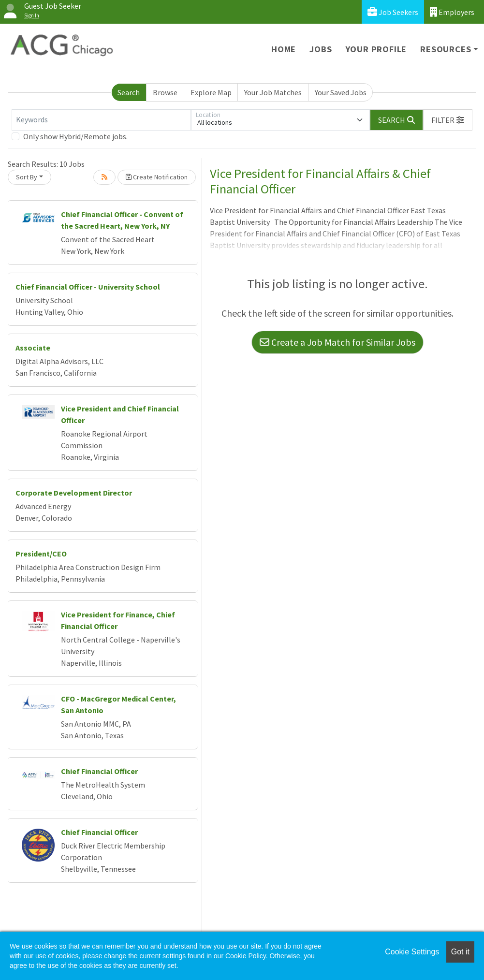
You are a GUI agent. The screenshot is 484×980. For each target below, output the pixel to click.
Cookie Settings (412, 952)
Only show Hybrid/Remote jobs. (75, 136)
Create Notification (157, 177)
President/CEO (41, 554)
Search (129, 92)
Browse (165, 92)
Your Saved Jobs (341, 92)
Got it (460, 952)
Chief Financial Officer (99, 771)
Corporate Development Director (74, 493)
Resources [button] (446, 49)
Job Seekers (393, 12)
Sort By (27, 177)
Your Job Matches (273, 92)
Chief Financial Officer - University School (88, 287)
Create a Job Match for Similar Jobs (337, 342)
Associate (33, 348)
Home (284, 49)
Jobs (321, 49)
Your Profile (376, 49)
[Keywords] (101, 120)
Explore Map (211, 92)
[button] (448, 120)
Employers (452, 12)
